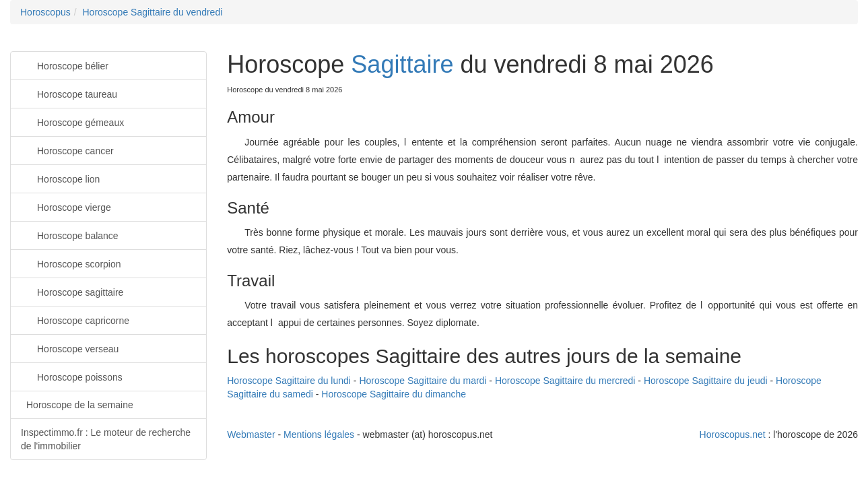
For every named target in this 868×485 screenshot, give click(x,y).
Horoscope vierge (66, 206)
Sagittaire (402, 64)
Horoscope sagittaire (72, 291)
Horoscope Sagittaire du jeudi (706, 381)
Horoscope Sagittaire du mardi (423, 381)
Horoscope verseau (70, 348)
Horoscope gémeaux (72, 122)
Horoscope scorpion (71, 263)
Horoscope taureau (69, 93)
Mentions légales (319, 434)
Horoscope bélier (65, 65)
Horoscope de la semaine (80, 405)
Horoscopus (45, 12)
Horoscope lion (60, 178)
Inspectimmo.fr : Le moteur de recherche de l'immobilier (106, 439)
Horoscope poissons (72, 376)
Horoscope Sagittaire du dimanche (394, 394)
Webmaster (251, 434)
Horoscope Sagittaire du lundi (289, 381)
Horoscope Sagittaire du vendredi (152, 12)
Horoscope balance (70, 235)
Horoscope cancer (67, 150)
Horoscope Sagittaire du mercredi (565, 381)
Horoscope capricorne (75, 320)
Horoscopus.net (733, 434)
